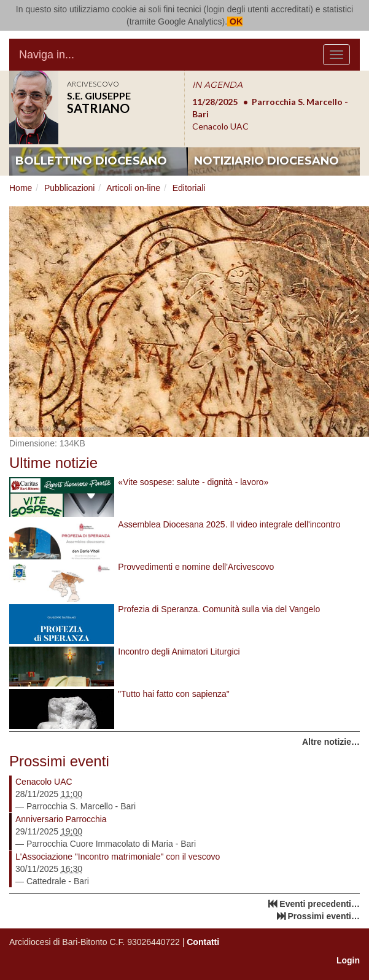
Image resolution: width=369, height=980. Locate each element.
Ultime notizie (53, 463)
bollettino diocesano (91, 161)
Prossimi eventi (59, 761)
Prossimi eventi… (324, 916)
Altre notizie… (331, 742)
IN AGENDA (217, 85)
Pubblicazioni (70, 188)
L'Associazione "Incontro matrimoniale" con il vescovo (118, 857)
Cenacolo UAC (44, 782)
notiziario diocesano (266, 161)
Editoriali (189, 188)
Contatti (203, 942)
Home (21, 188)
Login (348, 960)
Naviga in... (47, 55)
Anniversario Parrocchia (61, 819)
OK (235, 21)
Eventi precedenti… (320, 904)
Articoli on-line (133, 188)
